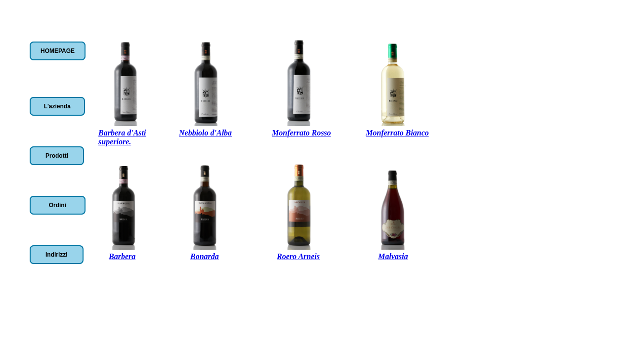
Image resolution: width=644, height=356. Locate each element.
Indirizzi (57, 255)
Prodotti (57, 156)
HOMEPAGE (58, 51)
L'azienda (57, 106)
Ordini (58, 205)
